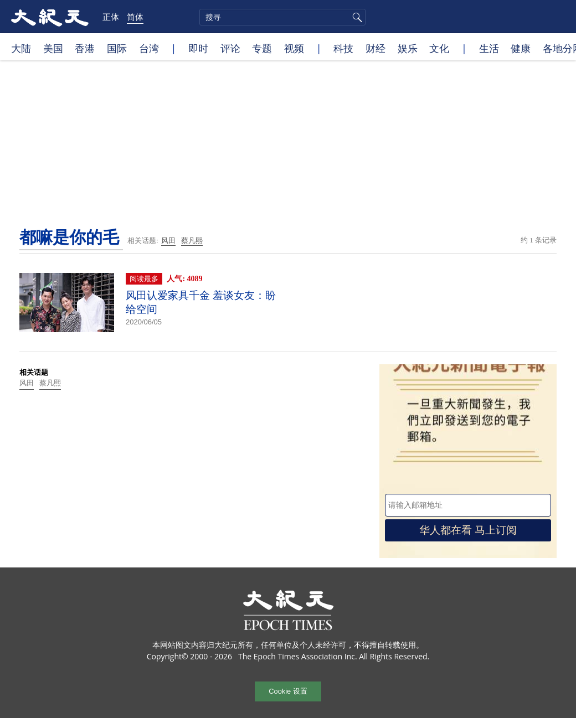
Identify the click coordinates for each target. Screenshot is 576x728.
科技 (343, 48)
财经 (376, 48)
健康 (521, 48)
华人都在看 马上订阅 (468, 530)
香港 (85, 48)
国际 (117, 48)
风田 (168, 241)
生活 (489, 48)
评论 (230, 48)
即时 (198, 48)
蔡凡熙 (192, 241)
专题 (262, 48)
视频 (294, 48)
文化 (439, 48)
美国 (53, 48)
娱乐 (408, 48)
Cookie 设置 (288, 691)
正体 (111, 17)
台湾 (149, 48)
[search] (282, 17)
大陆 (21, 48)
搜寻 (356, 17)
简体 (135, 17)
